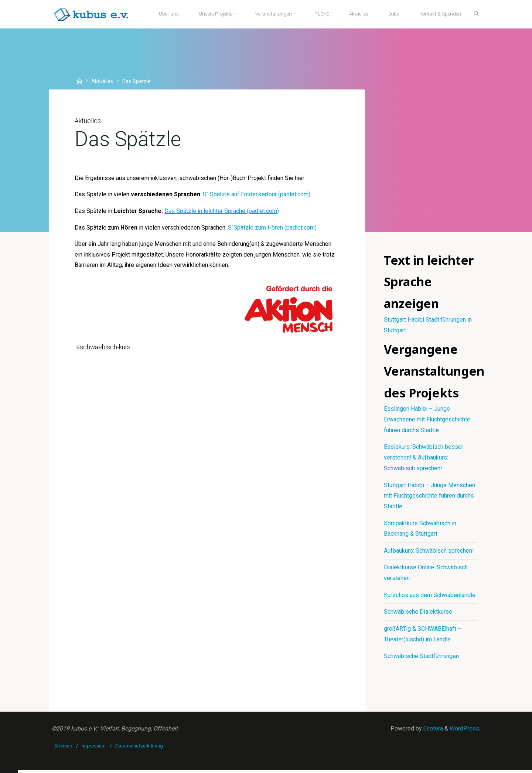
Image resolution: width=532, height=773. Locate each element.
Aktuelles (103, 82)
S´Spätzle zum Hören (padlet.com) (273, 229)
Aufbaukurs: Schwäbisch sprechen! (429, 552)
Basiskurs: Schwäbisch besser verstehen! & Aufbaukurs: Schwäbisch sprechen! (424, 459)
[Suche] (475, 14)
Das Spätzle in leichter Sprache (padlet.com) (223, 212)
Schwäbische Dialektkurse (418, 614)
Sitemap (63, 749)
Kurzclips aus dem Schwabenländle (430, 597)
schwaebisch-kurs (105, 349)
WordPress (464, 731)
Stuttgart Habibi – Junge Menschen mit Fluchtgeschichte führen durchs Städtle (429, 497)
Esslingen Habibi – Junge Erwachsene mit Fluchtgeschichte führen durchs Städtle (427, 421)
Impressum (94, 749)
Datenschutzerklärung (139, 749)
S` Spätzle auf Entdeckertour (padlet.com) (258, 195)
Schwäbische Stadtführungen (421, 659)
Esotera (432, 731)
